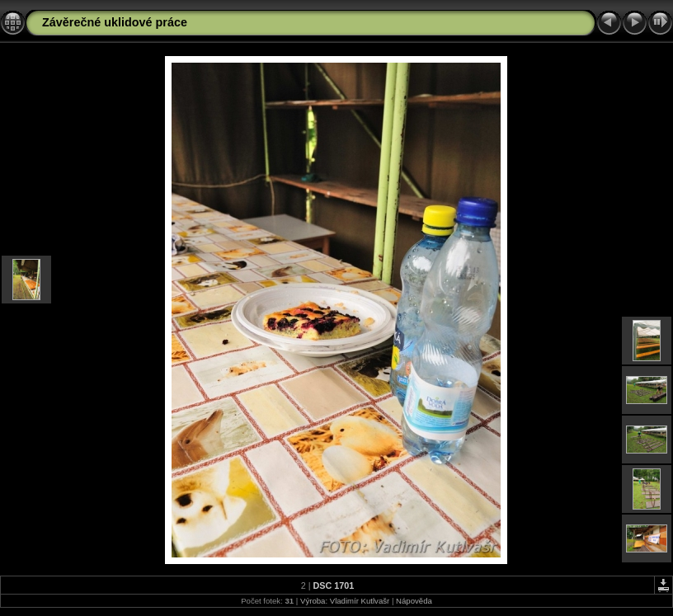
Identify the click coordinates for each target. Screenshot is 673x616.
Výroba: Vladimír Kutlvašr (345, 601)
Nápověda (414, 601)
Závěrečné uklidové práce (115, 22)
